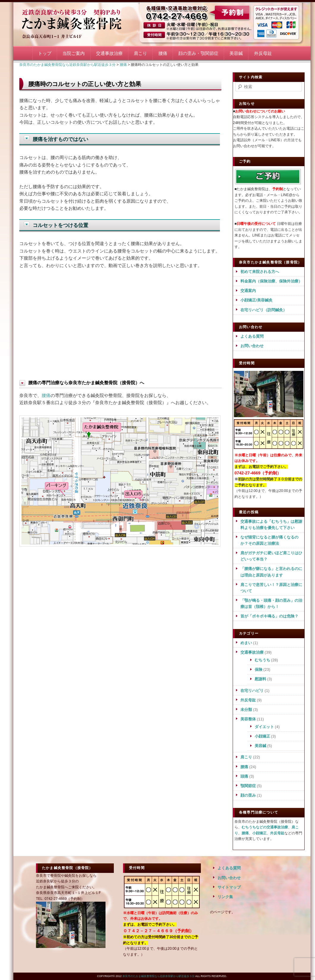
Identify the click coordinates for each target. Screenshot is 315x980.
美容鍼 (236, 53)
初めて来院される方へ (260, 272)
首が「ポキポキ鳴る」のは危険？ (269, 616)
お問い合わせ (252, 346)
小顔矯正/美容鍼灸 (256, 300)
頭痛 (244, 776)
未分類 (246, 710)
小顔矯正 (262, 736)
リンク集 (225, 897)
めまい (246, 643)
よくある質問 (252, 336)
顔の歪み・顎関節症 (198, 53)
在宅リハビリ (252, 691)
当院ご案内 (74, 53)
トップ (45, 53)
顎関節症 (248, 786)
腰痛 (163, 53)
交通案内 (248, 291)
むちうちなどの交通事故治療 (265, 827)
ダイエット (264, 727)
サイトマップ (229, 887)
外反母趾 (263, 53)
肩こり (140, 53)
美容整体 (248, 719)
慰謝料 (260, 679)
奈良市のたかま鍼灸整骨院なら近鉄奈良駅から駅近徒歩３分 (79, 23)
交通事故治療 (109, 53)
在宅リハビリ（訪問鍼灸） (264, 310)
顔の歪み (248, 795)
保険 (259, 670)
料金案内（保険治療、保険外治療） (271, 281)
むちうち (262, 660)
